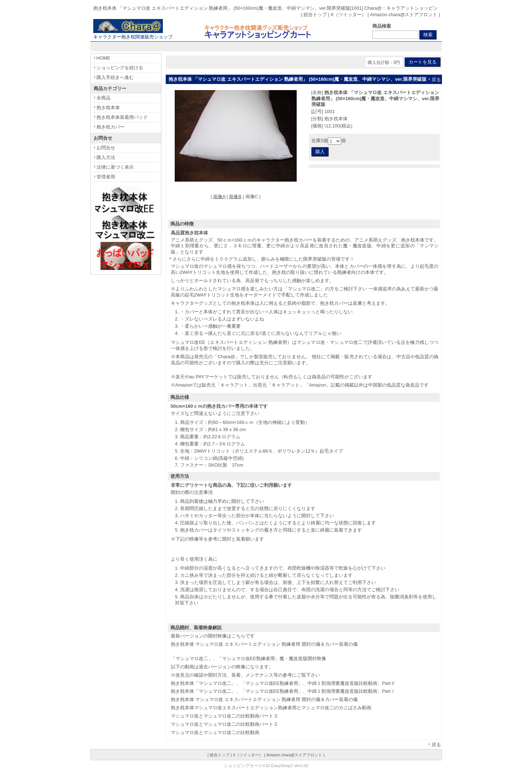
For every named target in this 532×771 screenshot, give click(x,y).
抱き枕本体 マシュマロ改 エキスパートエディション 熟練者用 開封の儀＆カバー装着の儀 (264, 644)
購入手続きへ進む (115, 77)
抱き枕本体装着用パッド (122, 117)
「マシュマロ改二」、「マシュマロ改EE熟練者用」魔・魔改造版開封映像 (248, 658)
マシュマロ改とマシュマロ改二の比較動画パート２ (224, 724)
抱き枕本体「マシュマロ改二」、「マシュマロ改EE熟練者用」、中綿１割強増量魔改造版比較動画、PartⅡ (283, 683)
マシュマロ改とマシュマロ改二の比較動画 (215, 732)
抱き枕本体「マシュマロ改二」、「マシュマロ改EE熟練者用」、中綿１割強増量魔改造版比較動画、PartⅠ (283, 691)
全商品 (103, 98)
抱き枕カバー (110, 127)
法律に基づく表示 (115, 167)
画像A (219, 197)
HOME (103, 58)
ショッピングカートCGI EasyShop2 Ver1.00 (266, 765)
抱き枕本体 (108, 108)
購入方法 (106, 157)
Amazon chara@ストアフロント (404, 15)
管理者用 (106, 177)
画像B (235, 197)
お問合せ (106, 148)
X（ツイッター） (348, 15)
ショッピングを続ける (120, 68)
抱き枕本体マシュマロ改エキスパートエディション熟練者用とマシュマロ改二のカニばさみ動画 (271, 708)
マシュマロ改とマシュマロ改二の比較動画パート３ (224, 716)
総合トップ (315, 15)
